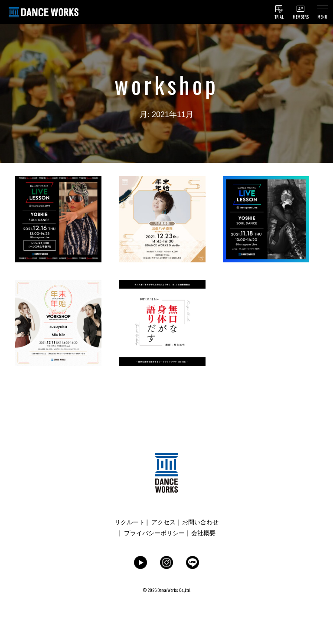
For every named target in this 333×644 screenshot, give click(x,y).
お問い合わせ (200, 522)
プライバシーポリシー (154, 533)
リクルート (130, 522)
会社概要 (203, 533)
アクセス (163, 522)
